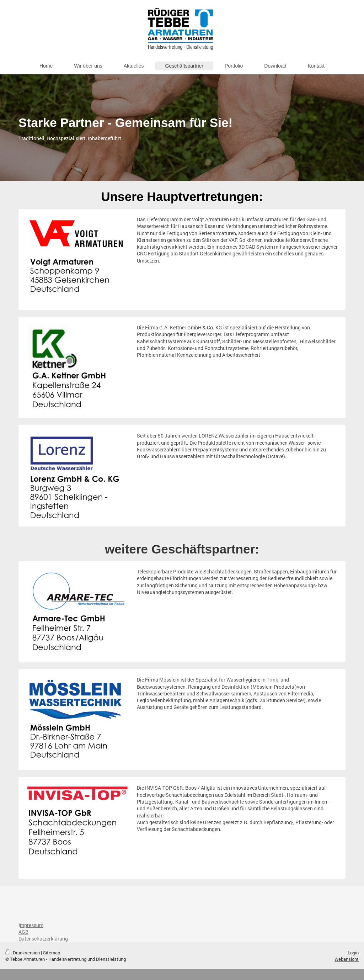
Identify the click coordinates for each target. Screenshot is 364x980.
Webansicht (347, 959)
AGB (23, 932)
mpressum (32, 925)
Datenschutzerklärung (43, 939)
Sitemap (52, 953)
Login (353, 953)
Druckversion (23, 953)
